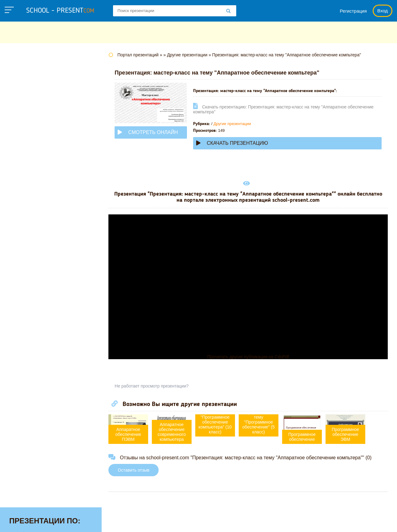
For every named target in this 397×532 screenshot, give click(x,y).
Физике (18, 271)
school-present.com (44, 518)
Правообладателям (270, 521)
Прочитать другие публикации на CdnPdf (249, 357)
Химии (18, 299)
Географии (23, 108)
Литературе (24, 166)
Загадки (311, 521)
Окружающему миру (35, 233)
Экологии (21, 309)
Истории (20, 156)
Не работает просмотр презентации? (154, 386)
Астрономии (25, 89)
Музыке (19, 194)
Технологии (24, 261)
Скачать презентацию (235, 143)
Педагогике (24, 242)
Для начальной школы (38, 137)
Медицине (22, 185)
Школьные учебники (354, 521)
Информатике (27, 147)
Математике (25, 175)
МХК (15, 204)
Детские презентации (36, 128)
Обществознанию (32, 223)
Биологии (21, 99)
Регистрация (353, 11)
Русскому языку (29, 252)
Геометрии (23, 118)
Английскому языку (34, 80)
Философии (24, 290)
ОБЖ (16, 213)
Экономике (23, 319)
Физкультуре (25, 280)
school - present (60, 11)
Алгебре (20, 70)
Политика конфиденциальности (200, 521)
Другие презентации (235, 124)
